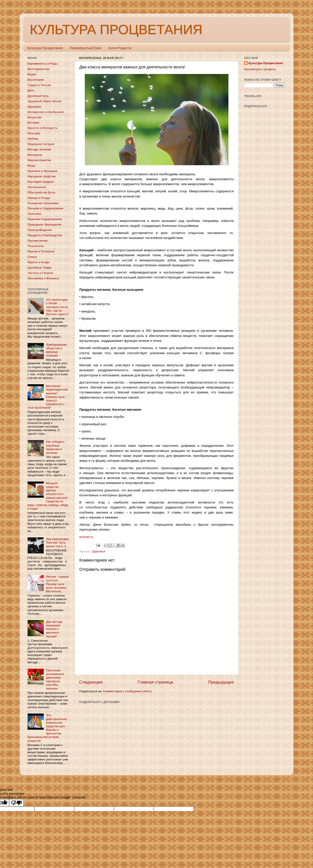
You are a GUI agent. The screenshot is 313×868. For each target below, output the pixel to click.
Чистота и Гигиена (40, 273)
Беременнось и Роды (43, 64)
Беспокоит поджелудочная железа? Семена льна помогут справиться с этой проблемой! (48, 397)
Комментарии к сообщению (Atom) (127, 691)
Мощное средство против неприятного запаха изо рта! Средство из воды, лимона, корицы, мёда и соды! (48, 496)
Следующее (91, 682)
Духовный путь (38, 96)
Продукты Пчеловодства (45, 235)
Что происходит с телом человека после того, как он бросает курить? (57, 307)
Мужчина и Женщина (43, 171)
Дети (31, 90)
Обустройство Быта (41, 192)
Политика (34, 214)
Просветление (38, 241)
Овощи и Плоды (39, 198)
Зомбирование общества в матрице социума (56, 350)
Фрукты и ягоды (39, 262)
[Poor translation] (16, 803)
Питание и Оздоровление (46, 208)
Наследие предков (41, 182)
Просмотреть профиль (260, 69)
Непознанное (37, 187)
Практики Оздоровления (45, 219)
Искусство (35, 117)
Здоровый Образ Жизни (45, 101)
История (33, 123)
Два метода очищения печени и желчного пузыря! (54, 629)
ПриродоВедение (40, 230)
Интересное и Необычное (46, 112)
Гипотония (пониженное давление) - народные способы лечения (55, 679)
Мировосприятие (39, 160)
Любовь (33, 139)
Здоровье (98, 551)
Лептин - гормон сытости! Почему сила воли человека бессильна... (57, 584)
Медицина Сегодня (41, 144)
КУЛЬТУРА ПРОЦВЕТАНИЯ (116, 29)
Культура (34, 133)
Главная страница (155, 682)
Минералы (35, 155)
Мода (31, 166)
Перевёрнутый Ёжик (85, 48)
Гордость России (39, 85)
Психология (36, 246)
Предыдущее (221, 682)
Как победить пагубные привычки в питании (55, 447)
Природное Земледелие (45, 225)
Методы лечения (39, 149)
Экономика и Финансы (43, 278)
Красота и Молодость (43, 128)
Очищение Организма (43, 203)
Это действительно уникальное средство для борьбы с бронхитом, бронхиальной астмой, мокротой (47, 728)
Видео (32, 74)
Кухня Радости (120, 48)
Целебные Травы (40, 268)
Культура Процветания (45, 48)
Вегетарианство (39, 69)
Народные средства (42, 176)
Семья (32, 257)
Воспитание (36, 80)
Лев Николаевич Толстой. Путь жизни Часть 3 (58, 543)
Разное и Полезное (41, 251)
